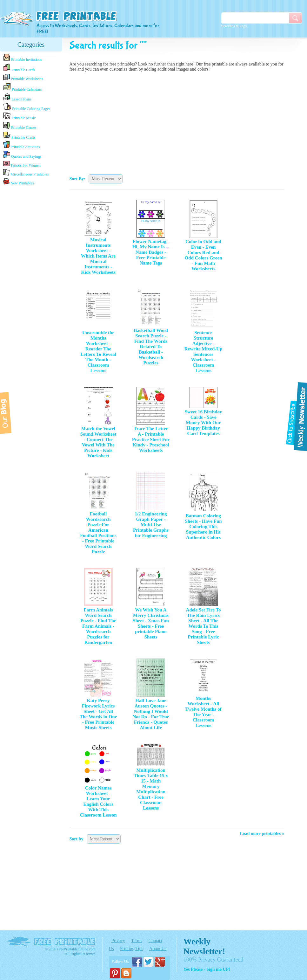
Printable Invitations (23, 58)
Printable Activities (21, 145)
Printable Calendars (22, 87)
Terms (137, 941)
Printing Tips (132, 949)
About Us (158, 949)
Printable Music (19, 116)
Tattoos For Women (22, 164)
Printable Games (20, 126)
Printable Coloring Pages (27, 107)
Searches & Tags (234, 26)
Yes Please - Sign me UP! (207, 969)
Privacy (118, 941)
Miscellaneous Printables (26, 173)
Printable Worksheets (23, 77)
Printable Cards (19, 68)
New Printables (19, 182)
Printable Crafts (19, 135)
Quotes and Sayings (22, 155)
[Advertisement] (177, 121)
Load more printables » (262, 834)
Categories (31, 45)
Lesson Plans (17, 97)
